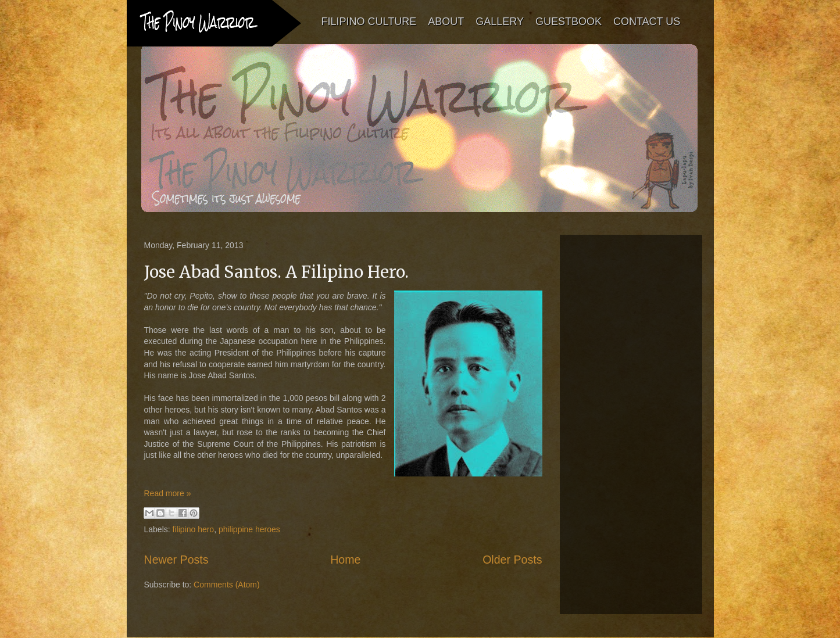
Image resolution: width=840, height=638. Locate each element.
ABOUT (446, 21)
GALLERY (500, 21)
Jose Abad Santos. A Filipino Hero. (276, 272)
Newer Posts (176, 560)
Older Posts (512, 560)
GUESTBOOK (569, 21)
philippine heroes (249, 529)
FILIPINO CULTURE (369, 21)
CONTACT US (647, 21)
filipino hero (194, 529)
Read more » (168, 493)
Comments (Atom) (227, 585)
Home (345, 560)
